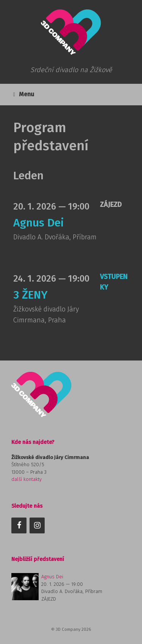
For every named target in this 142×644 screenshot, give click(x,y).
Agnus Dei (39, 223)
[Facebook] (19, 525)
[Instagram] (37, 525)
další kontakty (27, 479)
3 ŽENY (30, 295)
